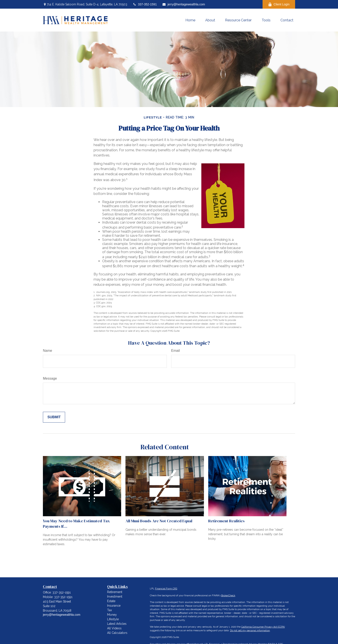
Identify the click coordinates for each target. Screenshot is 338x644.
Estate (111, 601)
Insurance (114, 606)
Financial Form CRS (166, 589)
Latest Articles (117, 624)
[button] (190, 20)
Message (50, 378)
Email (175, 351)
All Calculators (117, 633)
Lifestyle (113, 619)
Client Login (279, 4)
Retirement (115, 592)
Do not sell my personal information (250, 631)
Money (112, 615)
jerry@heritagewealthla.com (184, 4)
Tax (110, 610)
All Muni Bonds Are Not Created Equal (159, 521)
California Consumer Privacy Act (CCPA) (263, 627)
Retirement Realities (226, 521)
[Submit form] (54, 417)
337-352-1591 (145, 4)
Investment (115, 597)
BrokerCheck (228, 596)
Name (48, 351)
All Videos (114, 628)
